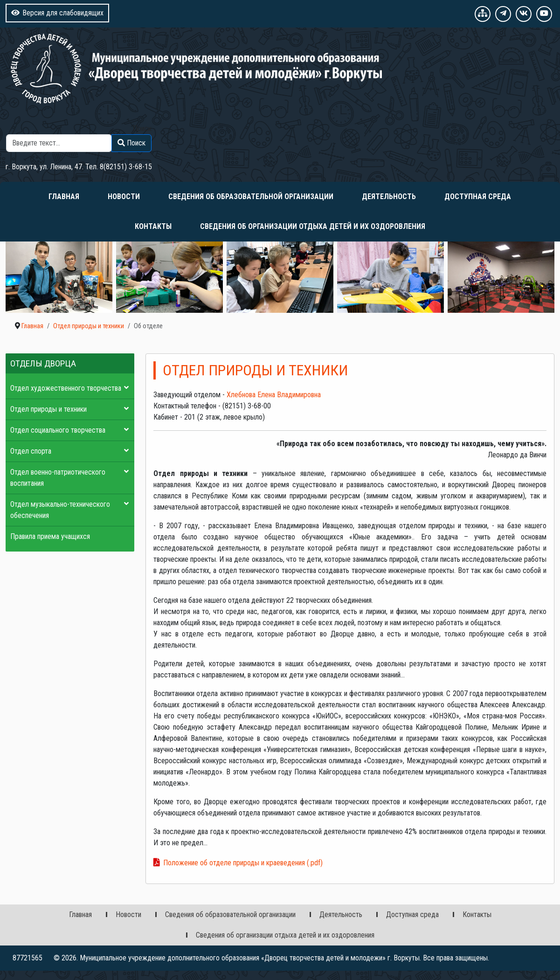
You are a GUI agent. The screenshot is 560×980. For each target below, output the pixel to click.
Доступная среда (478, 197)
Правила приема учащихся (50, 536)
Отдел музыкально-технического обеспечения (60, 510)
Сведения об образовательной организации (251, 197)
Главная (64, 197)
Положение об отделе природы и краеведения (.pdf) (243, 863)
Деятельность (389, 197)
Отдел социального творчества (58, 430)
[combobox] (59, 143)
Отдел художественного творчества (66, 388)
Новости (124, 197)
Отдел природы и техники (48, 409)
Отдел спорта (31, 451)
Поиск (142, 128)
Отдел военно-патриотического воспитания (58, 478)
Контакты (153, 226)
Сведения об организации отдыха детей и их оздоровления (313, 226)
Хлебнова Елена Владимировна (274, 395)
